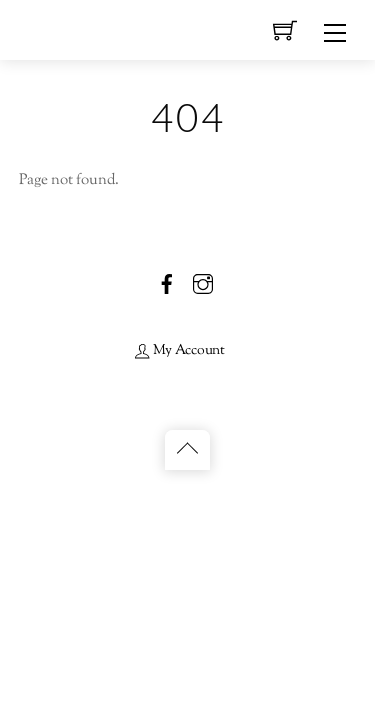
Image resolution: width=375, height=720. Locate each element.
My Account (180, 350)
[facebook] (167, 283)
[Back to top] (187, 450)
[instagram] (203, 283)
